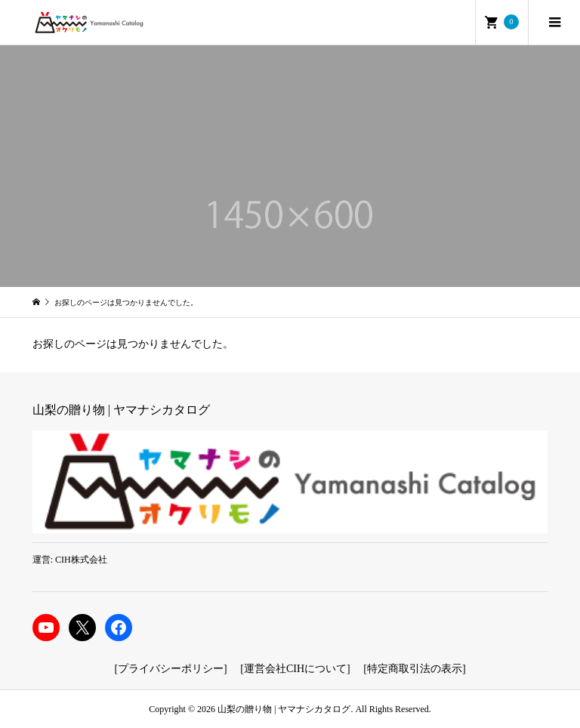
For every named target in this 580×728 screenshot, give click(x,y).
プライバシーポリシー (171, 669)
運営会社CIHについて (295, 669)
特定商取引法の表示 (415, 669)
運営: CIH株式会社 (70, 560)
